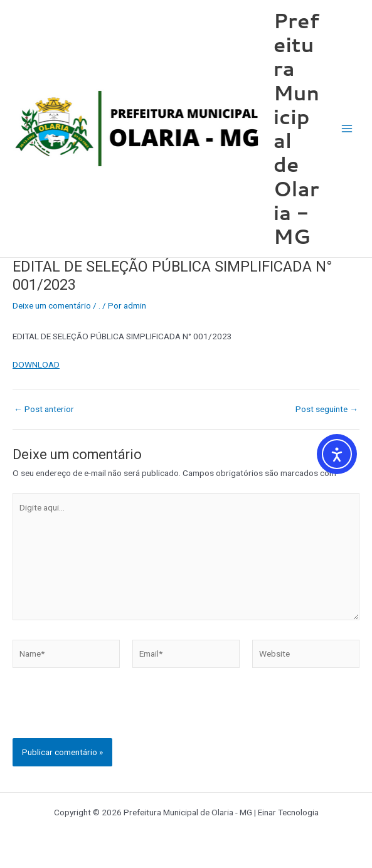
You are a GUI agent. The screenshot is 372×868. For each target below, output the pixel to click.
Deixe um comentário (52, 305)
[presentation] (108, 714)
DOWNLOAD (36, 364)
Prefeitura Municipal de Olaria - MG (296, 129)
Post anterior (44, 410)
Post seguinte (327, 410)
